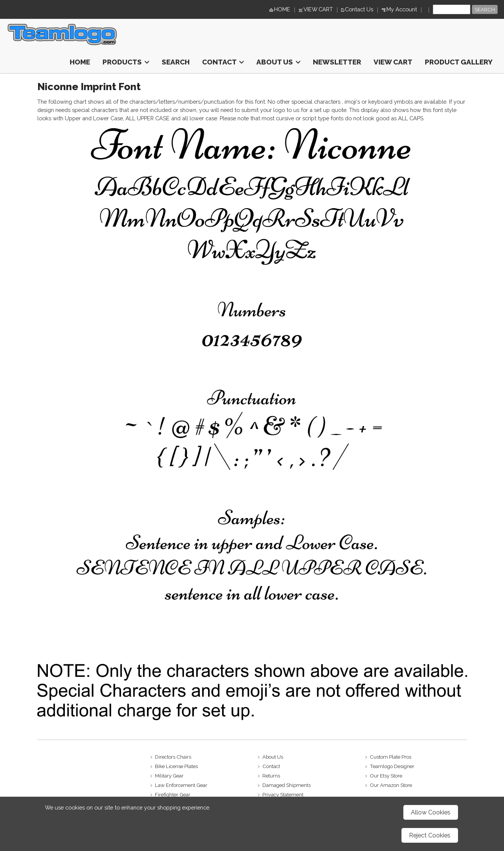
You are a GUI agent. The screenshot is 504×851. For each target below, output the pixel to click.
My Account (402, 9)
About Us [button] (278, 62)
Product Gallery (459, 62)
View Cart (393, 62)
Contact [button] (223, 62)
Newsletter (337, 62)
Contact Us (359, 9)
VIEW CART (318, 9)
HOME (282, 9)
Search (176, 62)
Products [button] (126, 62)
